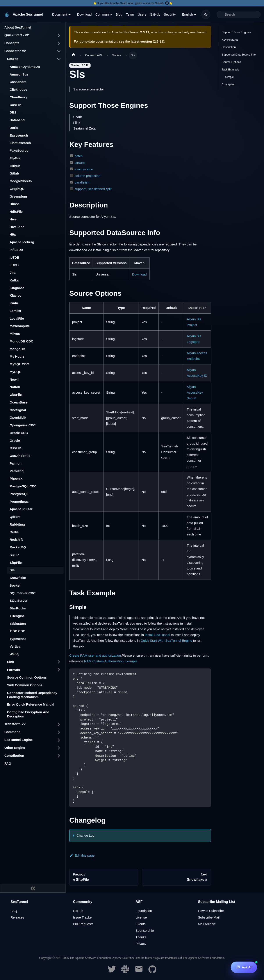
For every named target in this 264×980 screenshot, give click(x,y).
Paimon (16, 463)
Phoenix (16, 478)
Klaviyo (15, 295)
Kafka (14, 280)
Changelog (228, 84)
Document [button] (60, 14)
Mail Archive (207, 924)
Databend (17, 120)
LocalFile (17, 318)
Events (141, 924)
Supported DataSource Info (239, 55)
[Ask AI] (244, 967)
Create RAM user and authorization (95, 655)
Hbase (15, 204)
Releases (17, 917)
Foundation (144, 911)
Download (84, 14)
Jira (13, 273)
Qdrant (15, 517)
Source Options (231, 62)
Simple (229, 77)
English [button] (187, 14)
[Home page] (73, 55)
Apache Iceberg (22, 242)
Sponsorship (145, 930)
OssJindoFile (20, 456)
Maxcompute (20, 326)
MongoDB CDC (21, 341)
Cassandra (18, 82)
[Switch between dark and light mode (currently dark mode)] (206, 14)
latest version (141, 41)
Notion (15, 387)
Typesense (18, 639)
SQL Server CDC (23, 593)
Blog (119, 14)
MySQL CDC (19, 364)
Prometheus (19, 502)
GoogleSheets (21, 181)
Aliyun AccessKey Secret (195, 392)
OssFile (16, 448)
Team (130, 14)
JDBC (14, 265)
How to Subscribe (211, 911)
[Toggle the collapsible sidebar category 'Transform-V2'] (59, 724)
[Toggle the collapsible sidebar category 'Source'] (59, 59)
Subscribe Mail (209, 917)
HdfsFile (16, 212)
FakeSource (19, 150)
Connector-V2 (15, 51)
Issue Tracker (83, 917)
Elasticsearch (20, 143)
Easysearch (19, 135)
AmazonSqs (19, 74)
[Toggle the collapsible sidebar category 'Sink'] (59, 662)
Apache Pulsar (21, 509)
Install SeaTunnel (157, 635)
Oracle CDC (19, 433)
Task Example (230, 69)
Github (15, 166)
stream (80, 163)
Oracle (15, 440)
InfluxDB (16, 250)
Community (104, 14)
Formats (13, 670)
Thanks (141, 937)
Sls (12, 570)
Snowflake (18, 578)
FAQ (8, 763)
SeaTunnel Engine (19, 740)
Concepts (12, 43)
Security (170, 14)
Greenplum (18, 196)
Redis (14, 532)
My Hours (17, 356)
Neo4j (14, 379)
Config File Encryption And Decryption (28, 714)
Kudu (14, 303)
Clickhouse (18, 89)
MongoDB (17, 349)
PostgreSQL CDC (23, 486)
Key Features (230, 40)
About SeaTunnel (18, 27)
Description (229, 47)
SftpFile (16, 563)
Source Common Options (27, 677)
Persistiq (17, 471)
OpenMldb (18, 417)
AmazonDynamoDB (25, 67)
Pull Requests (83, 924)
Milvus (15, 334)
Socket (15, 585)
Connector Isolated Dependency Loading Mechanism (32, 695)
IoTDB (14, 257)
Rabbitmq (17, 524)
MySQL (15, 372)
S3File (14, 555)
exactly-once (84, 169)
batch (79, 156)
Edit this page (82, 855)
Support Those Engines (236, 32)
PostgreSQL (19, 494)
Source (13, 59)
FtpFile (15, 158)
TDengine (17, 616)
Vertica (15, 646)
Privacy (141, 944)
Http (13, 234)
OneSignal (18, 410)
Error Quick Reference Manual (31, 704)
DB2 (13, 112)
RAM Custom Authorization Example (111, 661)
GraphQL (17, 189)
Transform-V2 (15, 724)
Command (12, 732)
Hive (13, 219)
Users (142, 14)
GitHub (155, 14)
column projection (87, 176)
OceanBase (19, 402)
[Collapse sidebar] (33, 888)
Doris (14, 128)
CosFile (16, 105)
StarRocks (18, 608)
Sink (11, 662)
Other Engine (15, 748)
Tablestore (18, 624)
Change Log (86, 835)
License (141, 917)
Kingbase (17, 288)
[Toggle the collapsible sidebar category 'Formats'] (59, 670)
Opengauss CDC (23, 425)
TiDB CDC (17, 631)
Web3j (14, 654)
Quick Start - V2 (17, 35)
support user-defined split (93, 189)
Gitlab (14, 173)
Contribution (14, 756)
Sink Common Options (25, 685)
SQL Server (19, 601)
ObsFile (16, 395)
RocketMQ (18, 547)
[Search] (239, 14)
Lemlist (15, 311)
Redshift (16, 540)
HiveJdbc (17, 227)
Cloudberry (18, 97)
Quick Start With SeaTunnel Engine (166, 640)
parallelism (82, 182)
